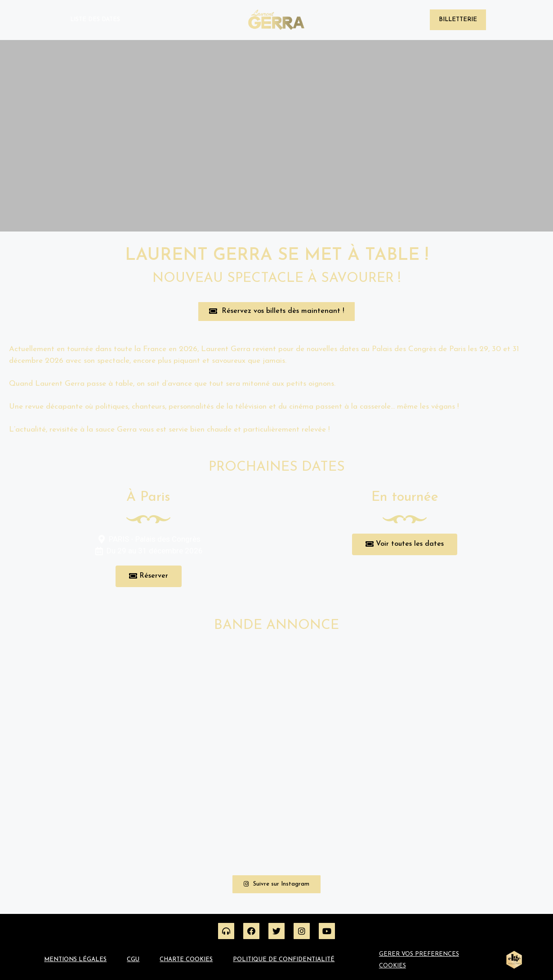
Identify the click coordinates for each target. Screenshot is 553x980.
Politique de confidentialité (284, 960)
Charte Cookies (186, 960)
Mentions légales (75, 960)
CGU (133, 960)
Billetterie (458, 20)
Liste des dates (95, 20)
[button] (276, 312)
